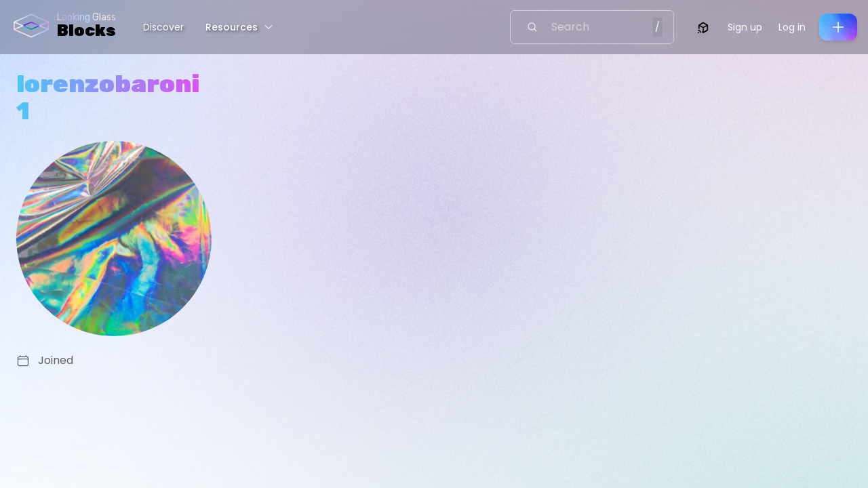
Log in (792, 27)
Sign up (745, 27)
